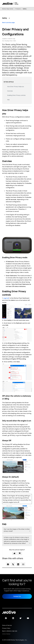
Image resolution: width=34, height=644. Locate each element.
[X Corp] (13, 564)
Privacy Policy (6, 628)
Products (18, 9)
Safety (25, 9)
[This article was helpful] (14, 553)
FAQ (8, 100)
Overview (10, 91)
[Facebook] (8, 564)
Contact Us (17, 596)
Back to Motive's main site (10, 631)
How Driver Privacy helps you (16, 87)
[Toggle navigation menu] (24, 4)
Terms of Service (7, 625)
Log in (5, 298)
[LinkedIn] (18, 564)
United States (6, 634)
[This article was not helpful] (20, 553)
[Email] (23, 564)
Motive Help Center (8, 9)
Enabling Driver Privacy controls (16, 95)
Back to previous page (8, 23)
